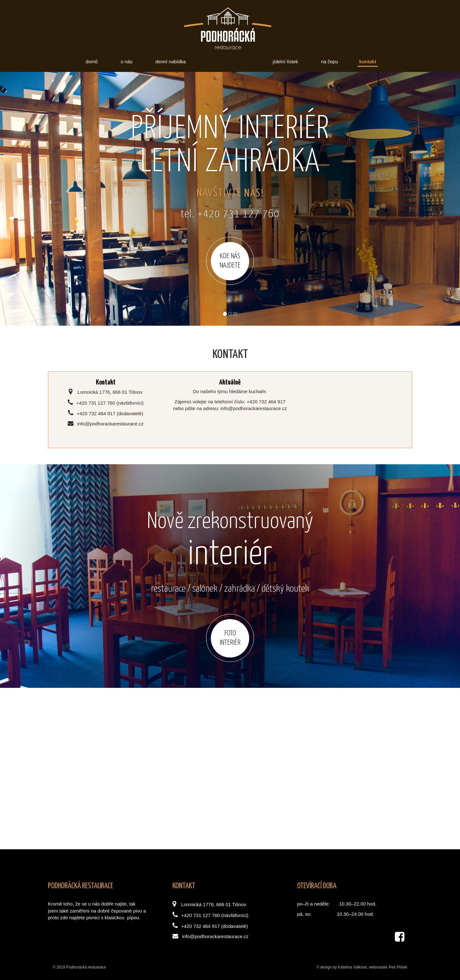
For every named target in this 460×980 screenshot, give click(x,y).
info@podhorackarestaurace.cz (211, 936)
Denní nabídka (171, 62)
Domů (92, 62)
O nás (127, 62)
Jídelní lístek (285, 62)
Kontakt (368, 62)
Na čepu (330, 62)
